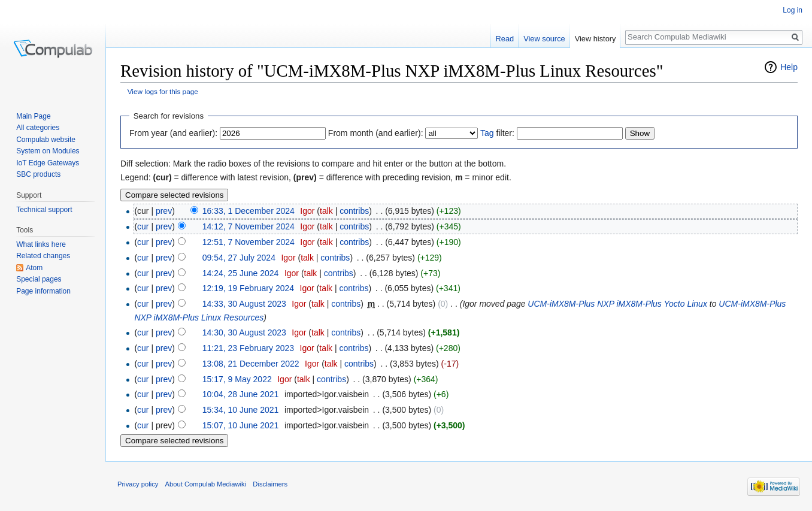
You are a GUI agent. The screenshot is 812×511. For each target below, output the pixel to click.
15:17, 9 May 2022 (237, 379)
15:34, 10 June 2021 (241, 410)
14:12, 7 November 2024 (249, 226)
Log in (793, 10)
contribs (354, 211)
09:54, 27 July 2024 (239, 258)
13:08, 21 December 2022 (251, 364)
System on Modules (48, 151)
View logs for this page (163, 91)
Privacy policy (138, 484)
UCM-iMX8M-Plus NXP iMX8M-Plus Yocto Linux (617, 304)
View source (544, 39)
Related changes (43, 256)
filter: (497, 133)
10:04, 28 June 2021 (241, 394)
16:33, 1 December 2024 (249, 211)
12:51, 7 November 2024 (249, 242)
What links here (41, 244)
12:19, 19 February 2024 (248, 288)
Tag (487, 133)
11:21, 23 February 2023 (248, 348)
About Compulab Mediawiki (206, 484)
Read (505, 39)
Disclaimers (270, 484)
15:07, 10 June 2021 (241, 425)
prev (164, 211)
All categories (38, 128)
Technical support (44, 210)
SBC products (38, 174)
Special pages (39, 279)
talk (326, 211)
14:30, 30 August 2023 (244, 332)
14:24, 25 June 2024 (241, 273)
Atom (34, 268)
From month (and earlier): (376, 133)
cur (143, 226)
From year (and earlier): (173, 133)
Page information (43, 291)
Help (789, 67)
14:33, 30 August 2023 (244, 304)
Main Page (33, 116)
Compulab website (46, 140)
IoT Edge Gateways (48, 163)
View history (596, 39)
